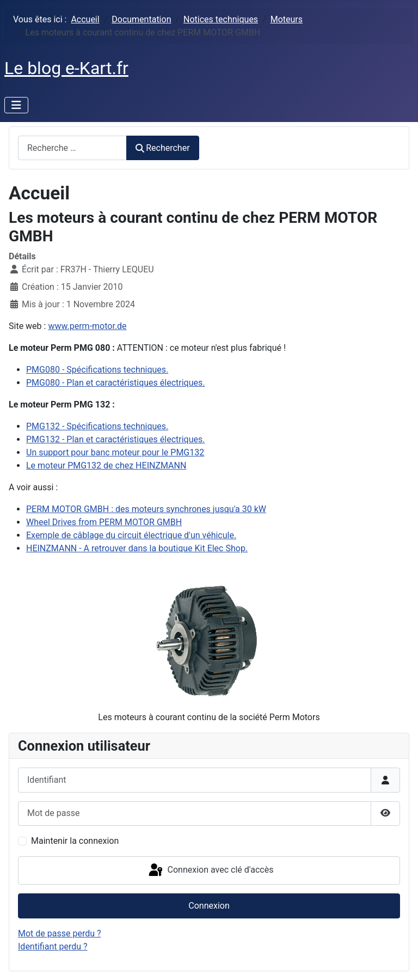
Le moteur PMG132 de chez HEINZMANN (106, 465)
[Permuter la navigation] (16, 105)
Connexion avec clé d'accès (210, 871)
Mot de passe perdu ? (60, 933)
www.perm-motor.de (87, 326)
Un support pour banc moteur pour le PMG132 (115, 452)
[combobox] (72, 148)
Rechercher (163, 148)
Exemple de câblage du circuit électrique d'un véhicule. (131, 535)
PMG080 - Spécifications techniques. (97, 370)
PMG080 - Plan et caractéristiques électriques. (115, 383)
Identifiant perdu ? (53, 946)
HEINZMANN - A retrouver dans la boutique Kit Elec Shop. (137, 548)
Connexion (209, 906)
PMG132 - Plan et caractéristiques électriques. (115, 439)
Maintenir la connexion (75, 841)
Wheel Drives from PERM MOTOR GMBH (104, 522)
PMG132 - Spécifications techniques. (97, 426)
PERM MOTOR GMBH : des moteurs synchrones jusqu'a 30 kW (146, 509)
